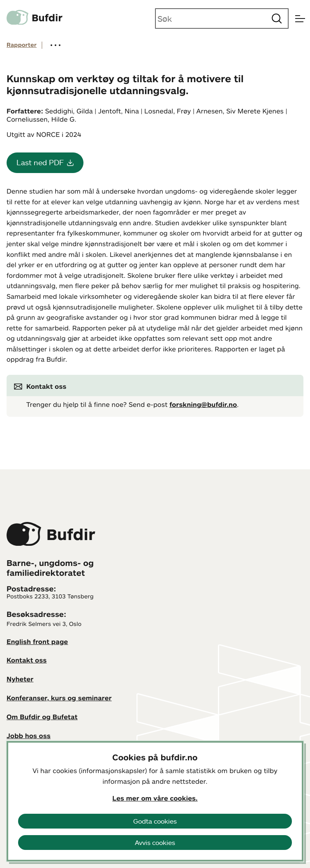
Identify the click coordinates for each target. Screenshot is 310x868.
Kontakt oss (27, 660)
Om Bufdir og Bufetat (42, 717)
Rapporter (22, 45)
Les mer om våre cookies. (155, 798)
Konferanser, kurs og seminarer (59, 698)
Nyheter (20, 679)
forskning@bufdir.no (203, 404)
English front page (37, 642)
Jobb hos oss (29, 736)
